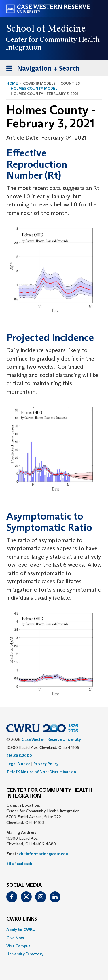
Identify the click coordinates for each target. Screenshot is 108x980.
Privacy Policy (46, 764)
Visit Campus (18, 946)
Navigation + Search (41, 69)
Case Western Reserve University (51, 739)
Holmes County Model (34, 88)
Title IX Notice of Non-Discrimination (41, 772)
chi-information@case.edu (43, 854)
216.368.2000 (19, 756)
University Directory (25, 954)
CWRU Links (22, 919)
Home (12, 83)
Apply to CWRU (21, 930)
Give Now (15, 938)
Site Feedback (19, 864)
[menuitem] (54, 930)
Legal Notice (18, 764)
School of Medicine (46, 28)
